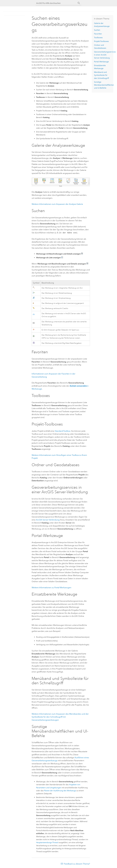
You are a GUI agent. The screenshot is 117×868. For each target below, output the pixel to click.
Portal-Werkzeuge (101, 62)
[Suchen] (79, 3)
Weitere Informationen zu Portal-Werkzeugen (51, 587)
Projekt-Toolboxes (101, 41)
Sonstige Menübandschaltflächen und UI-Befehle (104, 85)
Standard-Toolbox (63, 431)
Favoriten (98, 34)
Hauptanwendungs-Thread (47, 842)
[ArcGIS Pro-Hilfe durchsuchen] (56, 3)
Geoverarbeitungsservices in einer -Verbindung (105, 55)
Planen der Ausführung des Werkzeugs (60, 790)
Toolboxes (98, 38)
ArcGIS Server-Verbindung (48, 520)
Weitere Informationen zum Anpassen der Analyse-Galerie (57, 204)
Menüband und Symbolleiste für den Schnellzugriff (101, 75)
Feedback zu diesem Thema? (77, 864)
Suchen (97, 30)
